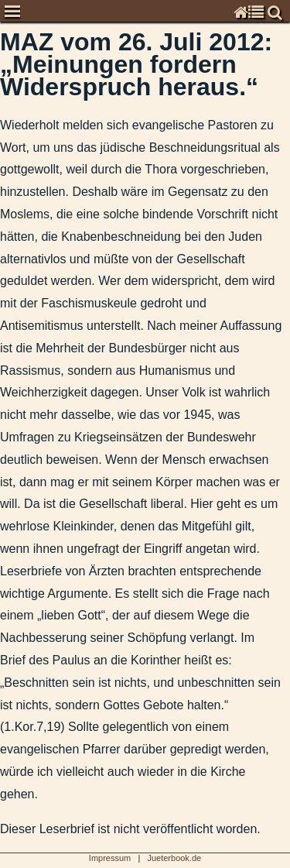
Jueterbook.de (174, 858)
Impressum (110, 858)
